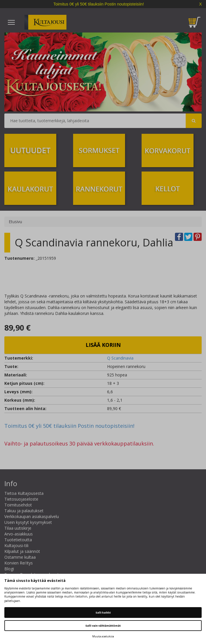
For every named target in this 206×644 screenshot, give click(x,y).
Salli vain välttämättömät (103, 626)
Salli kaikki (103, 613)
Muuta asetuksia (103, 636)
